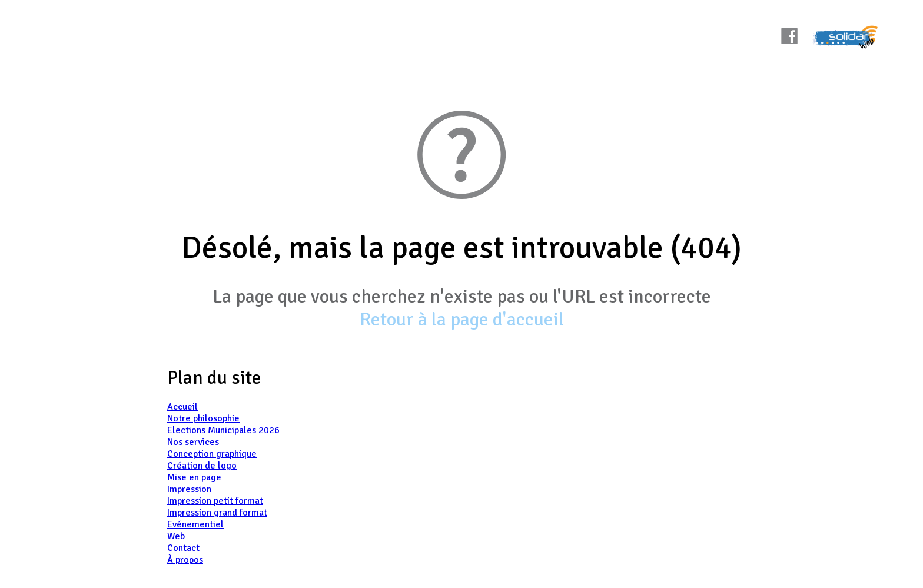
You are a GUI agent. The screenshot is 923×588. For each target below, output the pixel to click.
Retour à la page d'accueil (462, 319)
